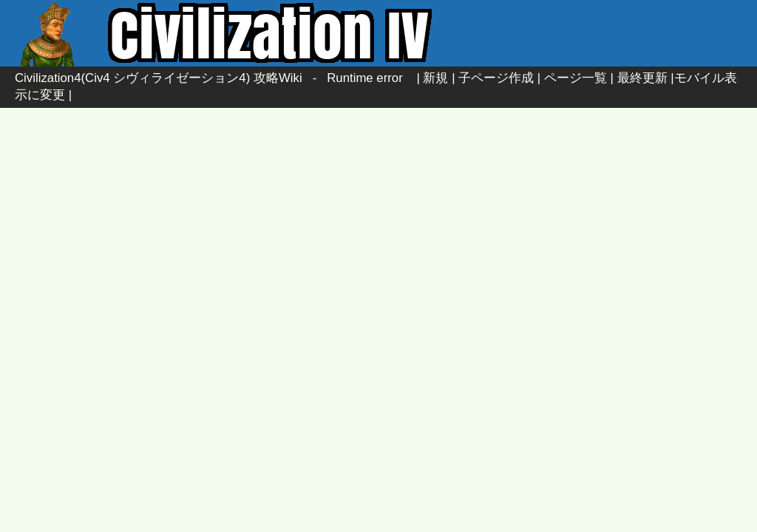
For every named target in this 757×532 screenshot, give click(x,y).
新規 (435, 78)
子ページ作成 (496, 78)
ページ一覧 (576, 78)
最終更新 (642, 78)
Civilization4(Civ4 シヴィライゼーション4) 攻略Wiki (159, 78)
